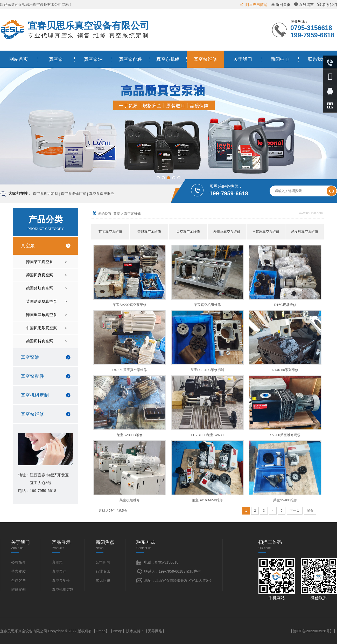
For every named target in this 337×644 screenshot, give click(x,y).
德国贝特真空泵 (40, 341)
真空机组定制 (35, 395)
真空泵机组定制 (45, 194)
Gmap (101, 631)
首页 (117, 214)
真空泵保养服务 (102, 194)
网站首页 (19, 59)
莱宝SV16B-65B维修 (207, 500)
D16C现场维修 (285, 305)
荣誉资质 (18, 571)
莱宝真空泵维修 (110, 232)
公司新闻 (103, 562)
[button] (158, 178)
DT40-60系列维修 (285, 370)
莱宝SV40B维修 (285, 500)
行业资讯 (103, 571)
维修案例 (18, 590)
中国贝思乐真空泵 (41, 328)
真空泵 (56, 59)
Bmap (118, 631)
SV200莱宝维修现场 (285, 435)
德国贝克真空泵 (40, 275)
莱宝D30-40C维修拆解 (207, 370)
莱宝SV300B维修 (130, 435)
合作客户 (18, 580)
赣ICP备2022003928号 (311, 631)
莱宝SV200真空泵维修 (130, 305)
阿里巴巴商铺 (256, 5)
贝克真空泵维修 (188, 232)
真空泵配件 (131, 59)
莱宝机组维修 (130, 500)
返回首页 (283, 5)
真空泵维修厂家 (73, 194)
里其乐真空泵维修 (266, 232)
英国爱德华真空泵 (41, 301)
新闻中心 (280, 59)
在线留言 (306, 5)
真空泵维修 (205, 59)
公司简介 (18, 562)
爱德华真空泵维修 (227, 232)
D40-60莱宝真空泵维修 (130, 370)
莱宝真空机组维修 (207, 305)
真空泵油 (93, 59)
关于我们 (243, 59)
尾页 (310, 511)
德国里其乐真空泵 (41, 315)
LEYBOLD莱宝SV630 (207, 435)
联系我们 (330, 5)
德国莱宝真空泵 (40, 262)
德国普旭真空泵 (40, 288)
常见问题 (103, 580)
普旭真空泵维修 (149, 232)
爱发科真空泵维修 (305, 232)
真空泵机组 (168, 59)
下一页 (295, 511)
